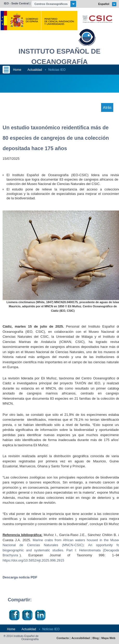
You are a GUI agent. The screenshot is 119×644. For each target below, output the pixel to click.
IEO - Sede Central (16, 3)
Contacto (63, 638)
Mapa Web (108, 638)
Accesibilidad (81, 638)
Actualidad (35, 70)
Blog (96, 638)
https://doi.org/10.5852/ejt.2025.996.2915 (33, 560)
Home (17, 70)
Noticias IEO (57, 70)
